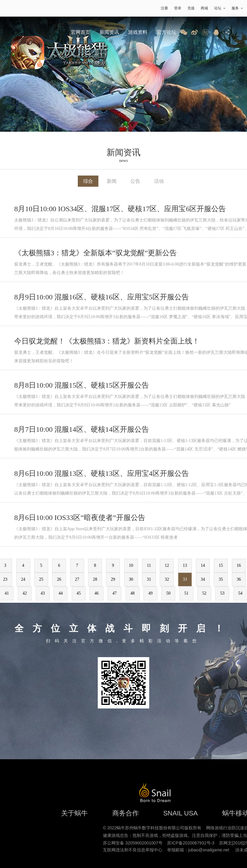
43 (43, 593)
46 (97, 593)
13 (185, 565)
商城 (204, 8)
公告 (135, 181)
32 (167, 579)
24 (23, 579)
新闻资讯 (109, 32)
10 (131, 565)
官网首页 (81, 32)
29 (113, 579)
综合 (88, 181)
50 (168, 593)
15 (221, 565)
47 (114, 593)
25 (41, 579)
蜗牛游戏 (17, 8)
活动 (159, 181)
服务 (237, 8)
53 (222, 593)
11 (149, 565)
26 (59, 579)
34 (203, 579)
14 (203, 565)
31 (149, 579)
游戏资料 (138, 32)
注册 (164, 8)
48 (133, 593)
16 (239, 565)
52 (204, 593)
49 (150, 593)
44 (61, 593)
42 (25, 593)
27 (77, 579)
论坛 (220, 8)
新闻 (112, 181)
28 (95, 579)
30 (131, 579)
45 (79, 593)
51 (186, 593)
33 (185, 579)
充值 (191, 8)
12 (167, 565)
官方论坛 (166, 32)
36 (239, 579)
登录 (178, 8)
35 (221, 579)
